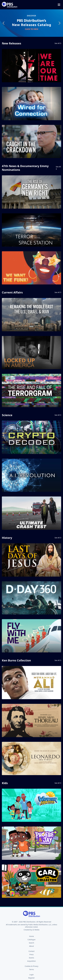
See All (58, 43)
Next (59, 23)
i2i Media (36, 930)
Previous (4, 23)
